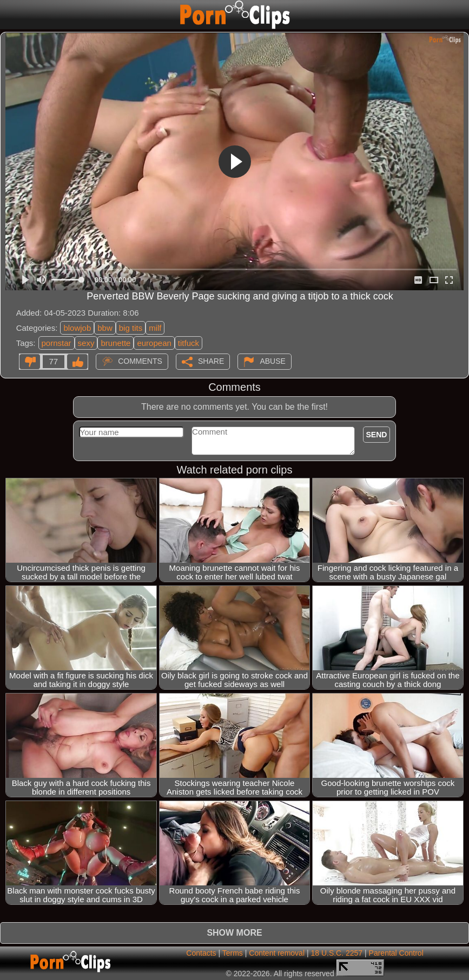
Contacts (201, 953)
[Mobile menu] (10, 15)
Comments (140, 361)
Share (211, 361)
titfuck (189, 343)
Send (377, 435)
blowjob (77, 328)
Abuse (272, 361)
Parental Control (396, 953)
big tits (131, 328)
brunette (115, 343)
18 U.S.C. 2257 (336, 953)
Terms (233, 953)
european (154, 343)
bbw (105, 328)
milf (155, 328)
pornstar (57, 343)
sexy (86, 343)
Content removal (277, 953)
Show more (234, 933)
